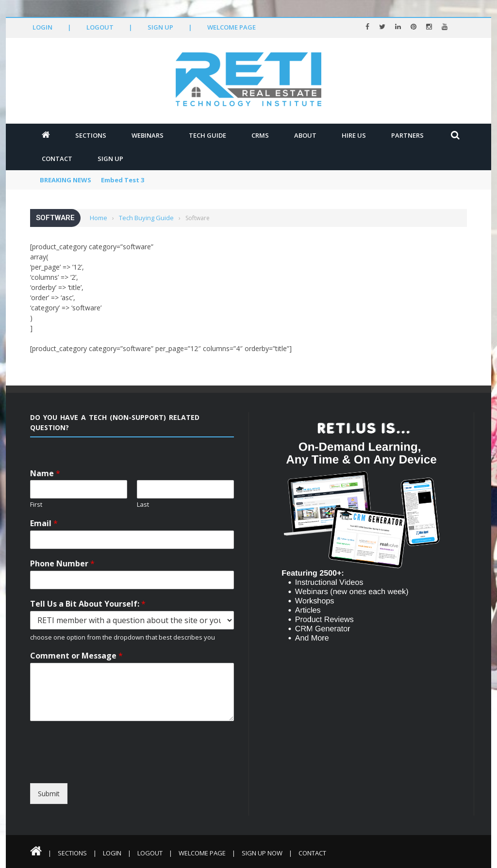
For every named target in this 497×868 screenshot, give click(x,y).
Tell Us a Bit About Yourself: (88, 604)
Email (44, 523)
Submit (49, 794)
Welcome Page (232, 27)
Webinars (148, 135)
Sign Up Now (262, 853)
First (36, 505)
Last (143, 505)
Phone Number (62, 564)
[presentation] (119, 774)
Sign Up (160, 27)
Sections (91, 135)
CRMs (260, 135)
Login (42, 27)
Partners (407, 135)
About (305, 135)
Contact (57, 159)
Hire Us (354, 135)
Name (45, 474)
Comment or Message (76, 656)
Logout (100, 27)
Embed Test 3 (123, 180)
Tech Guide (207, 135)
